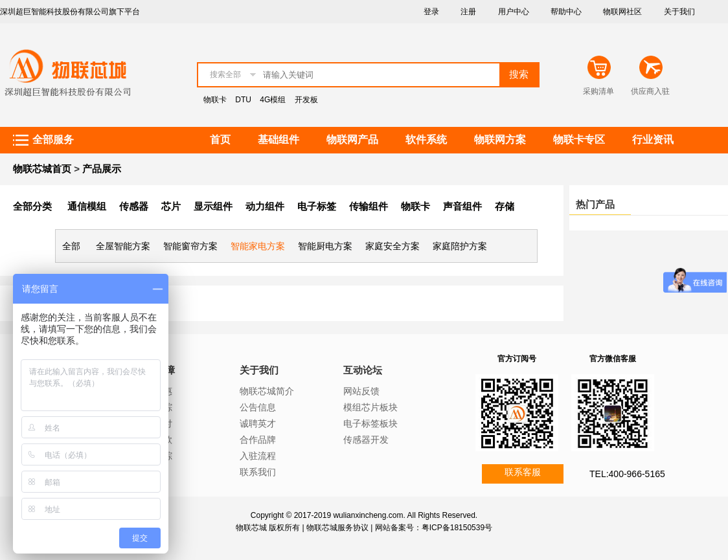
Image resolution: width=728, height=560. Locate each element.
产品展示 (102, 169)
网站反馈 (361, 391)
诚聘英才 (258, 423)
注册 (468, 12)
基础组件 (279, 140)
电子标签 (317, 206)
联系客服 (523, 472)
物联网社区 (622, 12)
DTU (243, 100)
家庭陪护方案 (460, 246)
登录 (431, 12)
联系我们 (258, 472)
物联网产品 (352, 140)
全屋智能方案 (123, 246)
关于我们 (679, 12)
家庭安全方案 (392, 246)
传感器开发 (366, 440)
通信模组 (87, 206)
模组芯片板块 (370, 407)
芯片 (171, 206)
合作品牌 (258, 440)
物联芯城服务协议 (337, 528)
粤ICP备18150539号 (457, 528)
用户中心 (514, 12)
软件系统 (426, 140)
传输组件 (369, 206)
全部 (71, 246)
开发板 (306, 100)
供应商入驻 (650, 91)
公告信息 (258, 407)
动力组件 (265, 206)
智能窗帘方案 (190, 246)
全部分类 (32, 206)
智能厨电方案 (325, 246)
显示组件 (213, 206)
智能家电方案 (258, 246)
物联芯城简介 (267, 391)
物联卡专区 (579, 140)
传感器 (134, 206)
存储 (505, 206)
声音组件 (462, 206)
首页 (220, 140)
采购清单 (598, 91)
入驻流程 (258, 456)
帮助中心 (566, 12)
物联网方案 (500, 140)
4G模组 (273, 100)
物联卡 (215, 100)
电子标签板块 (370, 423)
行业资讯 (653, 140)
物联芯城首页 (42, 169)
